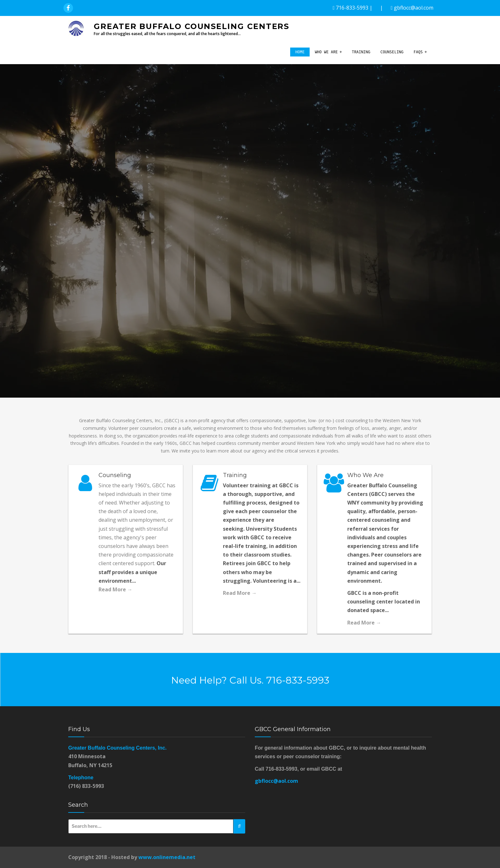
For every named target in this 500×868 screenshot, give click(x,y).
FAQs (418, 52)
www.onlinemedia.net (167, 857)
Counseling (392, 52)
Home (300, 52)
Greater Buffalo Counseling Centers (191, 26)
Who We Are (326, 52)
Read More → (115, 589)
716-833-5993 (352, 8)
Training (361, 52)
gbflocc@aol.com (414, 8)
